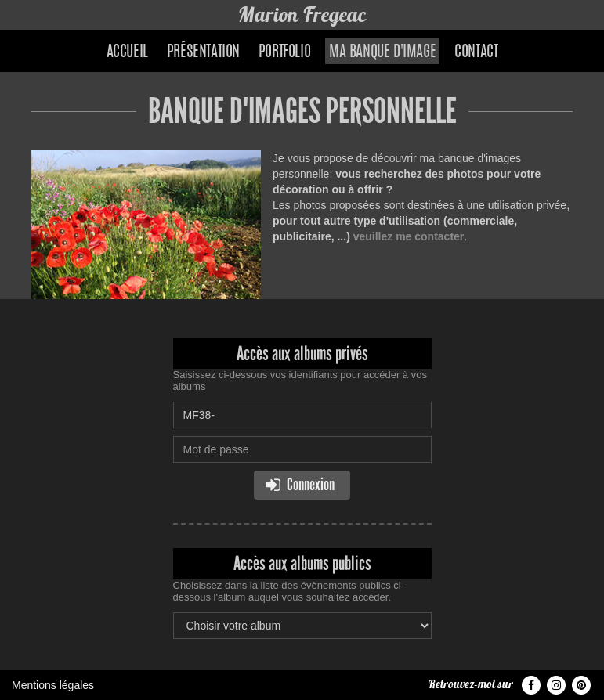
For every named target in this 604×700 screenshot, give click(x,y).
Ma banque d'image (382, 52)
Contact (476, 52)
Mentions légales (53, 685)
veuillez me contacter (409, 236)
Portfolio (284, 52)
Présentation (203, 52)
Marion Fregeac (302, 14)
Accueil (127, 52)
